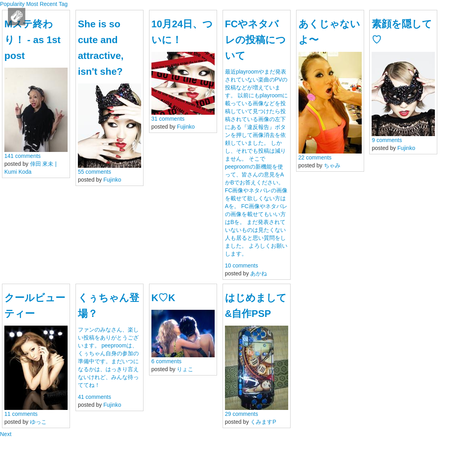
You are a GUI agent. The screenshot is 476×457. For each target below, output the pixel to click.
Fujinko (112, 180)
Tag (63, 4)
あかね (259, 273)
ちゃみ (332, 165)
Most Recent (42, 4)
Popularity (12, 4)
